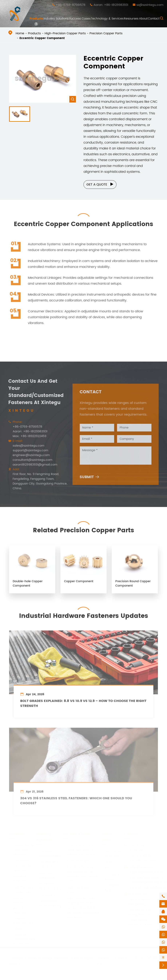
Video (108, 862)
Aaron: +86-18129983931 (111, 5)
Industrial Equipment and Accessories (22, 939)
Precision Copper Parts (106, 33)
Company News (111, 887)
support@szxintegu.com (28, 450)
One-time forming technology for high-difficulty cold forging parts (80, 874)
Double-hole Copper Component (28, 586)
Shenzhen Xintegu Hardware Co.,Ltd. (53, 958)
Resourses (131, 19)
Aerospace (46, 894)
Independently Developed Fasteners (21, 849)
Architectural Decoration (48, 864)
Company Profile (111, 876)
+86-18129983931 (141, 855)
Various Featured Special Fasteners (18, 905)
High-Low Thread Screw (77, 889)
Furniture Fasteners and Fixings (21, 923)
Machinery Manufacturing (49, 886)
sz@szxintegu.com (150, 5)
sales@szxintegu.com (26, 446)
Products (36, 19)
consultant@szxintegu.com (30, 460)
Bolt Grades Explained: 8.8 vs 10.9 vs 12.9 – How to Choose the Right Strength (83, 706)
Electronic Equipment (46, 875)
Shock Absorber (76, 860)
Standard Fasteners (18, 878)
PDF (106, 868)
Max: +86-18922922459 (27, 436)
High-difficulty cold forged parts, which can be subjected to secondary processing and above (81, 907)
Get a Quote (100, 185)
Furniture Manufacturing (49, 853)
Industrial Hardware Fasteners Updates (84, 614)
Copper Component (79, 584)
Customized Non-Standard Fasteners (21, 865)
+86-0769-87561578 (71, 5)
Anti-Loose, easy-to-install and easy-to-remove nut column (79, 849)
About (143, 19)
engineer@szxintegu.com (29, 455)
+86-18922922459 (142, 860)
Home (20, 33)
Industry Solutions (56, 19)
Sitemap (103, 958)
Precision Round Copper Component (133, 586)
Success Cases (80, 19)
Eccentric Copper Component (42, 38)
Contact (154, 19)
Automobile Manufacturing (49, 903)
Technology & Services (107, 19)
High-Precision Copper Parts (65, 33)
